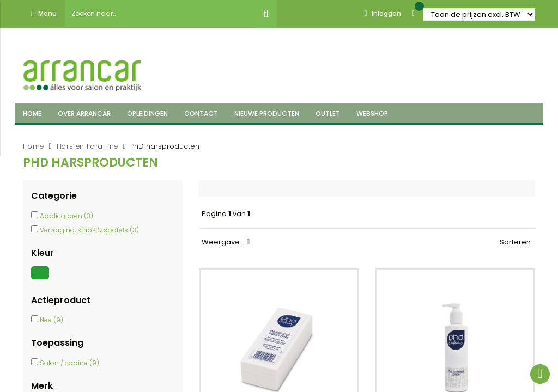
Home (34, 146)
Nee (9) (51, 320)
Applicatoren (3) (66, 216)
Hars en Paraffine (87, 146)
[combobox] (160, 14)
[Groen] (41, 279)
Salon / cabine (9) (69, 363)
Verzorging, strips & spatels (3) (89, 230)
